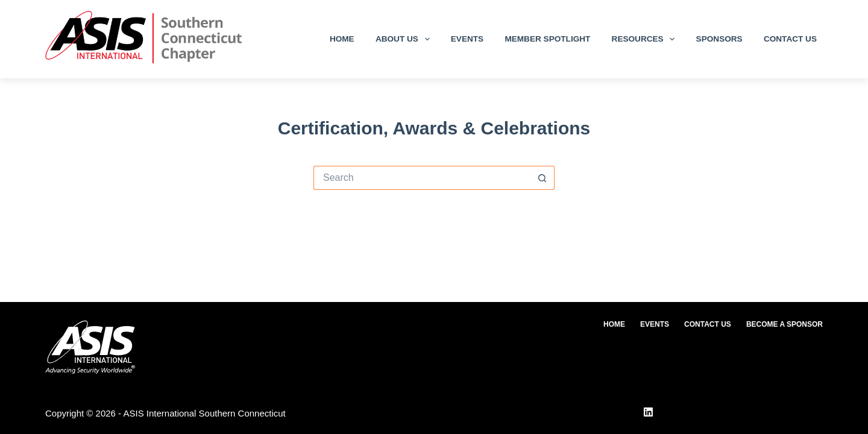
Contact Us (790, 39)
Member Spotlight (547, 39)
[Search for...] (422, 178)
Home (342, 39)
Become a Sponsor (785, 324)
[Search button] (542, 178)
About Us (405, 39)
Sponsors (719, 39)
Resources (646, 39)
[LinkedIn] (648, 412)
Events (467, 39)
